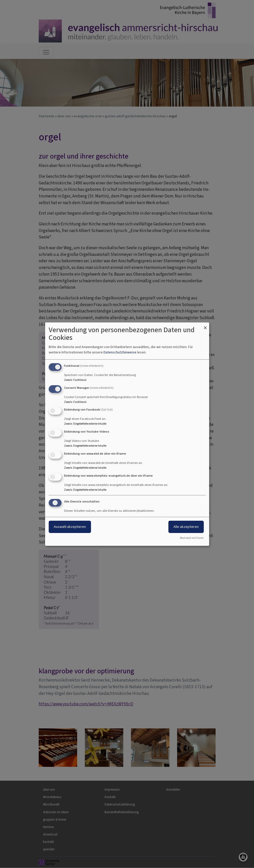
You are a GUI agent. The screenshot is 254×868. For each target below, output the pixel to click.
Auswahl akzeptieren (70, 527)
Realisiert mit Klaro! (192, 538)
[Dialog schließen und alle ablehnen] (205, 326)
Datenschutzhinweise (120, 352)
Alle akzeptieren (186, 527)
